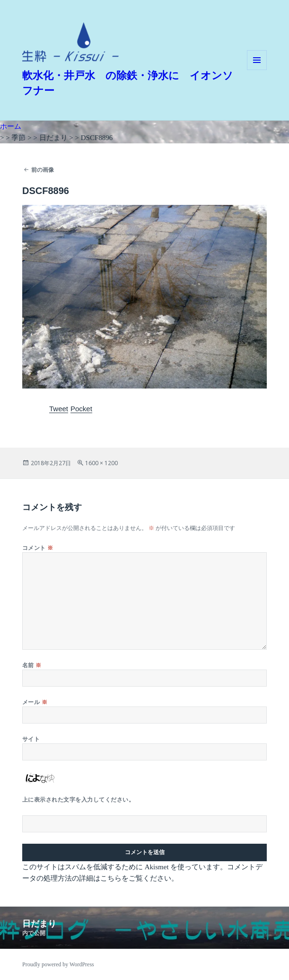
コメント (38, 548)
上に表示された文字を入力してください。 (78, 799)
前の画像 (43, 170)
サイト (31, 739)
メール (35, 702)
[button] (70, 42)
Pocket (81, 409)
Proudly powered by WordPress (58, 964)
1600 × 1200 (101, 463)
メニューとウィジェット (257, 70)
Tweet (59, 409)
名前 (32, 665)
